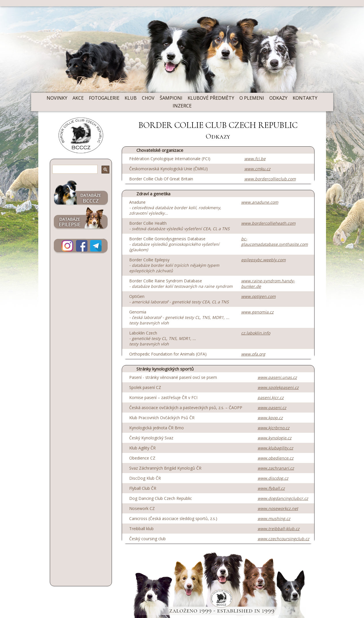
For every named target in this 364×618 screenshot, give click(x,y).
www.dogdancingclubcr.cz (283, 498)
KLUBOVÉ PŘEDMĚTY (211, 98)
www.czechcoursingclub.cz (283, 539)
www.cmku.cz (257, 169)
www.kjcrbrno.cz (274, 428)
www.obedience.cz (276, 458)
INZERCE (182, 106)
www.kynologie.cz (275, 438)
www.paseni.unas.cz (277, 377)
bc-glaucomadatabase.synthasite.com (275, 241)
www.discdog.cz (273, 478)
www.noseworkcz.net (278, 508)
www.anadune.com (260, 202)
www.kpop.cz (270, 418)
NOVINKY (57, 98)
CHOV (148, 98)
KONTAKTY (305, 98)
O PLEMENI (252, 98)
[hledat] (71, 170)
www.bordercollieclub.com (270, 179)
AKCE (78, 98)
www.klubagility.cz (275, 448)
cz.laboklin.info (256, 333)
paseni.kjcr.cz (271, 397)
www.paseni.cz (272, 408)
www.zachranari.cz (276, 468)
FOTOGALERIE (104, 98)
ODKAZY (278, 98)
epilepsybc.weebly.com (263, 260)
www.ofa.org (253, 354)
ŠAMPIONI (171, 98)
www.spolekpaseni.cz (278, 387)
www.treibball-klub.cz (279, 529)
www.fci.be (255, 159)
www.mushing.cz (274, 518)
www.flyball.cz (271, 488)
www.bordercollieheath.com (268, 223)
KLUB (131, 98)
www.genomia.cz (257, 312)
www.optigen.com (258, 296)
